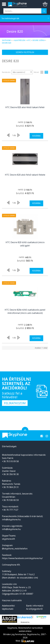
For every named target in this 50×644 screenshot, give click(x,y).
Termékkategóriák (10, 18)
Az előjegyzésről (34, 609)
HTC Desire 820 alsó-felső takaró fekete (25, 175)
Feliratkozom (15, 403)
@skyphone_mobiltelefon (15, 549)
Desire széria (39, 40)
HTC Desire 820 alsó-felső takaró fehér (25, 107)
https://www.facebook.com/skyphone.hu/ (22, 558)
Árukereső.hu (25, 622)
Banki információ (35, 606)
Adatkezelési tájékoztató (8, 607)
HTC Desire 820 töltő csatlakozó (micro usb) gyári (25, 244)
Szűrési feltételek (25, 52)
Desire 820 (7, 43)
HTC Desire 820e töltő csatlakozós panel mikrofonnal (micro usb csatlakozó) (25, 311)
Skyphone (6, 40)
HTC (29, 40)
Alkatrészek (20, 40)
